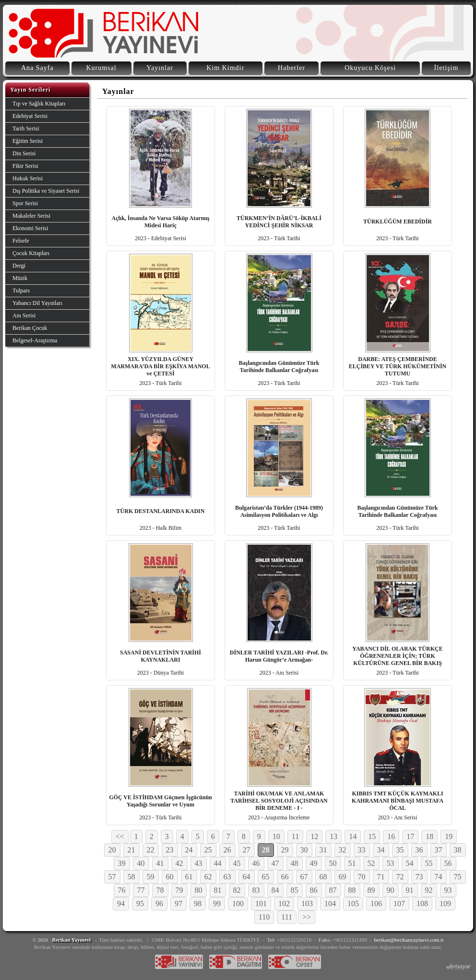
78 (160, 890)
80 (199, 890)
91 (410, 890)
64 (247, 877)
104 (330, 904)
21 (131, 850)
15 (372, 836)
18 (429, 836)
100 (238, 904)
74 (439, 877)
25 (208, 850)
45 (237, 863)
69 (343, 877)
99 (217, 904)
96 (159, 904)
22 (151, 850)
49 (314, 863)
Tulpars (21, 291)
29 (285, 850)
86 (314, 890)
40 (141, 863)
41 (160, 863)
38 (458, 850)
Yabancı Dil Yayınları (37, 303)
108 (422, 904)
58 (131, 877)
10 (276, 836)
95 (140, 904)
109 (445, 904)
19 (449, 836)
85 (295, 890)
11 (295, 836)
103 (307, 904)
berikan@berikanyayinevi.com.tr (409, 940)
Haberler (292, 68)
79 (179, 890)
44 (218, 863)
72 (400, 877)
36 (419, 850)
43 (199, 863)
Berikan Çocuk (30, 328)
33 (362, 850)
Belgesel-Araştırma (35, 340)
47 (275, 863)
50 (333, 863)
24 (189, 850)
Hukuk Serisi (28, 178)
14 (353, 836)
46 (256, 863)
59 (151, 877)
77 (141, 890)
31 (323, 850)
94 (121, 904)
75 (458, 877)
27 (247, 850)
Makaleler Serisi (31, 216)
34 (381, 850)
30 (304, 850)
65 (266, 877)
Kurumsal (101, 68)
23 (170, 850)
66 (285, 877)
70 (362, 877)
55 (429, 863)
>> (307, 917)
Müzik (20, 278)
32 (343, 850)
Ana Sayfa (37, 68)
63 (227, 877)
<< (120, 836)
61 (189, 877)
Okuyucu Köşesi (370, 68)
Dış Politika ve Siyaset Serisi (46, 191)
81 (218, 890)
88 (352, 890)
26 (227, 850)
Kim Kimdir (225, 68)
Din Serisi (24, 153)
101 (261, 904)
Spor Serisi (25, 203)
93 (448, 890)
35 (400, 850)
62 (208, 877)
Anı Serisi (24, 315)
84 (275, 890)
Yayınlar (160, 68)
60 (170, 877)
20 (112, 850)
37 (439, 850)
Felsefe (21, 241)
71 (381, 877)
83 (256, 890)
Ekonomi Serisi (30, 228)
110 (264, 917)
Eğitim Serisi (28, 141)
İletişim (446, 68)
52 (371, 863)
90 (391, 890)
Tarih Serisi (26, 128)
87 (333, 890)
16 (391, 836)
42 (179, 863)
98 (198, 904)
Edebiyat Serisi (30, 116)
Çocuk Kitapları (31, 253)
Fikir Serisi (25, 166)
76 (122, 890)
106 (376, 904)
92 (429, 890)
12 (314, 836)
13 (333, 836)
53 (391, 863)
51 (352, 863)
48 (295, 863)
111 (287, 917)
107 (399, 904)
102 (284, 904)
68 (323, 877)
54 (410, 863)
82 (237, 890)
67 (304, 877)
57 (112, 877)
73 (419, 877)
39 (122, 863)
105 (353, 904)
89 (371, 890)
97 (178, 904)
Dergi (19, 266)
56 (448, 863)
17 (410, 836)
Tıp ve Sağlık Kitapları (39, 104)
